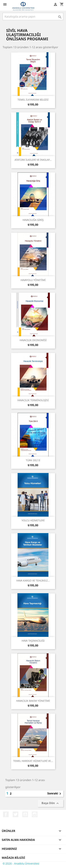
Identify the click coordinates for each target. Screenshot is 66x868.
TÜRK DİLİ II (33, 460)
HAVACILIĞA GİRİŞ (33, 220)
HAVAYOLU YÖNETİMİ (33, 280)
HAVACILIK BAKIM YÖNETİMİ (33, 701)
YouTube (25, 814)
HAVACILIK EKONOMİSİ (33, 340)
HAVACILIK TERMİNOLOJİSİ (33, 400)
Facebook (6, 814)
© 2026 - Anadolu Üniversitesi (21, 863)
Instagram (35, 814)
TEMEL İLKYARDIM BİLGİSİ (33, 100)
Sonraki (55, 794)
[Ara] (33, 16)
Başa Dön (51, 803)
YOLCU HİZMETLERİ (33, 520)
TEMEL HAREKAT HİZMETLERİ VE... (33, 761)
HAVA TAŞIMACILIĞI (33, 641)
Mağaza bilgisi (13, 858)
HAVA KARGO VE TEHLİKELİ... (33, 581)
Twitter (15, 814)
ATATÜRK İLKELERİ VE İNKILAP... (33, 160)
